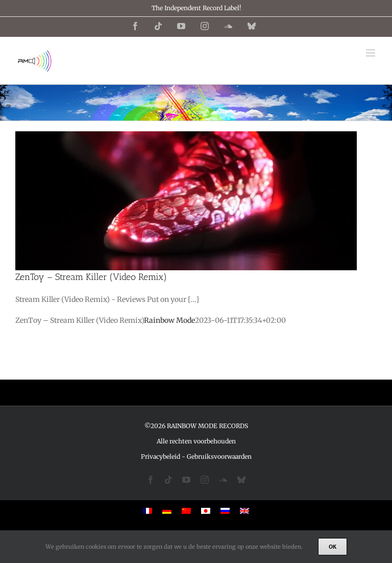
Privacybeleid (161, 456)
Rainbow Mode (169, 320)
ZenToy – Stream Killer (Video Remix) (91, 277)
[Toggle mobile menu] (371, 53)
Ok (333, 546)
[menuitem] (148, 511)
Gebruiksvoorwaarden (219, 456)
